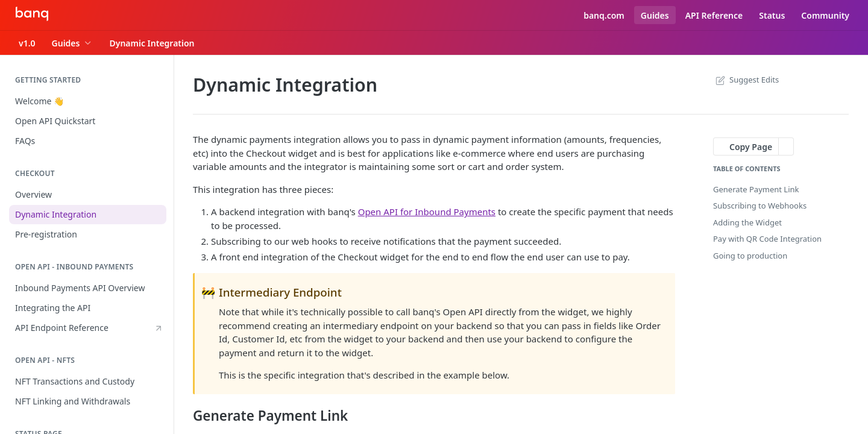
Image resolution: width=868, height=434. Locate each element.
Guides (655, 15)
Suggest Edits (746, 80)
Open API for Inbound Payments (427, 212)
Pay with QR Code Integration (767, 239)
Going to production (750, 256)
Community (825, 15)
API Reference (714, 15)
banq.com (604, 15)
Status (772, 15)
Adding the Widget (747, 222)
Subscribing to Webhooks (760, 206)
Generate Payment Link (756, 189)
